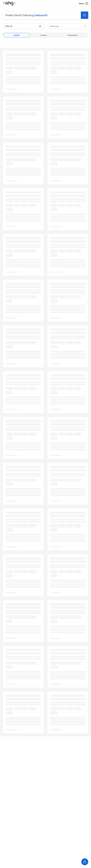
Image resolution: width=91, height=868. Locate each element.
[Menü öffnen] (84, 4)
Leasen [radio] (44, 35)
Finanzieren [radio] (72, 35)
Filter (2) (23, 26)
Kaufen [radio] (17, 35)
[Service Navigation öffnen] (85, 862)
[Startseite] (9, 4)
